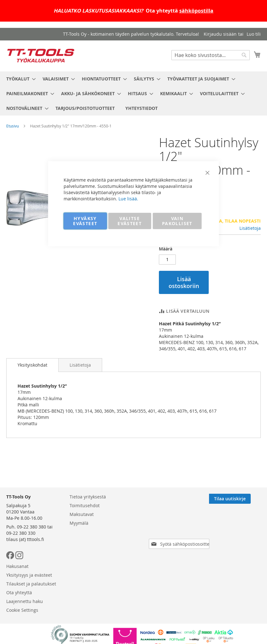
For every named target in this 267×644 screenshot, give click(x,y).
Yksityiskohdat (32, 365)
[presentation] (176, 526)
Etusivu (13, 126)
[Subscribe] (240, 499)
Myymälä (79, 523)
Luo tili (254, 34)
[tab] (32, 365)
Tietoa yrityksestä (88, 497)
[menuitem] (19, 79)
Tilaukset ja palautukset (31, 584)
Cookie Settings (22, 610)
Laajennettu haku (25, 601)
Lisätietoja (250, 228)
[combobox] (211, 55)
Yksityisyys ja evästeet (29, 575)
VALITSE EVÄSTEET (130, 221)
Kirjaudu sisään (220, 34)
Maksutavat (82, 514)
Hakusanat (17, 566)
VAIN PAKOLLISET (177, 221)
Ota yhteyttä (19, 592)
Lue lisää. (128, 198)
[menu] (133, 93)
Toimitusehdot (85, 505)
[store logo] (41, 56)
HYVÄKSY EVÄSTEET (85, 221)
